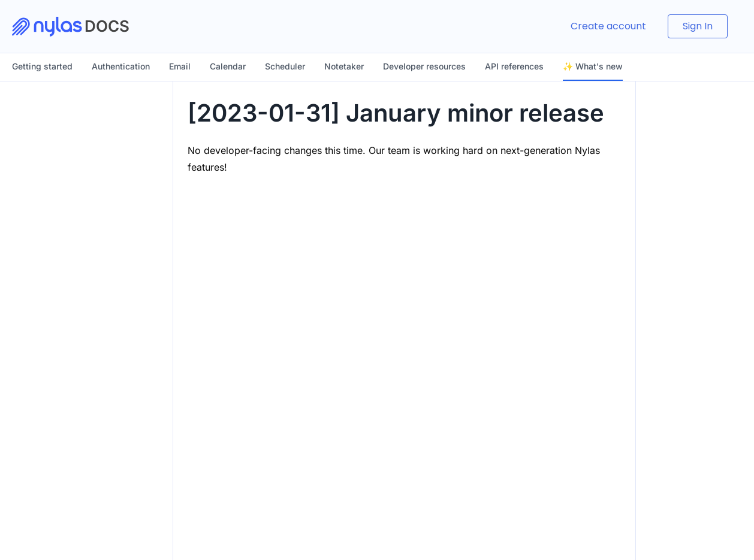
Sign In (698, 26)
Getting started (42, 66)
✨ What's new (593, 66)
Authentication (121, 66)
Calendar (228, 66)
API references (514, 66)
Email (180, 66)
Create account (608, 26)
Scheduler (285, 66)
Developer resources (424, 66)
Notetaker (344, 66)
